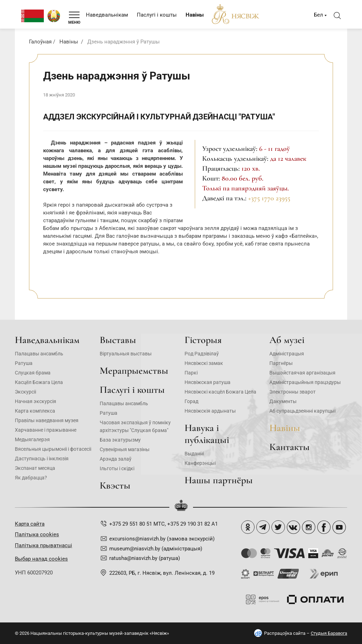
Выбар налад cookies (41, 559)
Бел (319, 15)
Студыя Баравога (329, 633)
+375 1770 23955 (269, 198)
